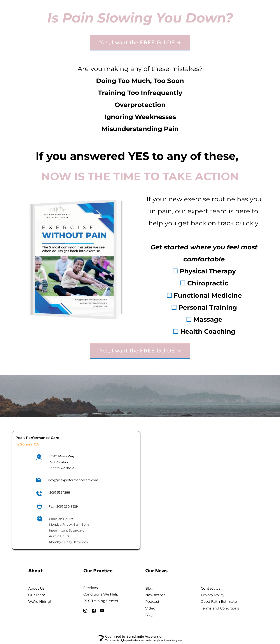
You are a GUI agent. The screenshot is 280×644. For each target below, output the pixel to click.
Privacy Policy (213, 595)
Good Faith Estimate (219, 602)
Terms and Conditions (220, 608)
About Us (36, 588)
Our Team (37, 595)
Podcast (152, 602)
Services (91, 588)
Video (150, 608)
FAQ (149, 615)
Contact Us (211, 588)
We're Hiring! (39, 602)
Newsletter (155, 595)
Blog (149, 588)
